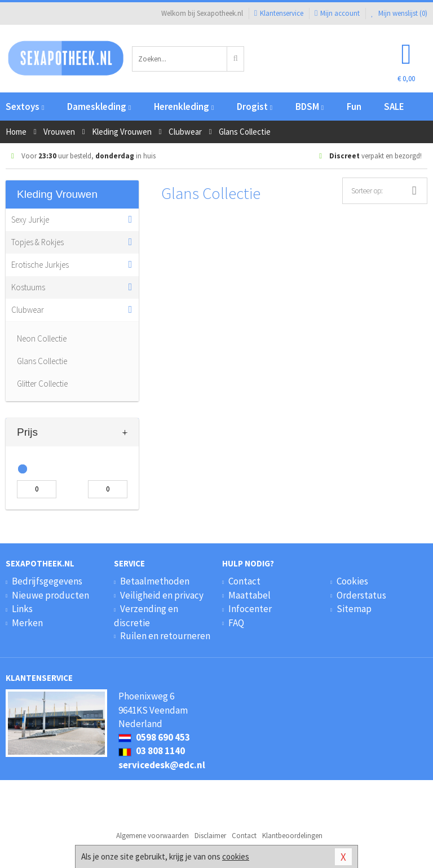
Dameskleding (99, 107)
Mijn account (337, 13)
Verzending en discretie (146, 615)
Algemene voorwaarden (153, 836)
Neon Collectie (42, 338)
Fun (354, 107)
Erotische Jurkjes (40, 265)
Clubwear (28, 310)
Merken (27, 623)
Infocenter (250, 609)
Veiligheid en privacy (162, 595)
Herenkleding (184, 107)
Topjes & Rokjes (37, 242)
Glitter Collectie (42, 384)
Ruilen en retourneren (165, 636)
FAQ (236, 623)
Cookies (352, 581)
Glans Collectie (42, 361)
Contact (244, 581)
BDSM (310, 107)
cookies (236, 856)
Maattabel (249, 595)
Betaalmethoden (155, 581)
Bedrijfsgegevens (47, 581)
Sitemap (354, 609)
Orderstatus (361, 595)
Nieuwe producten (50, 595)
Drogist (255, 107)
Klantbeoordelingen (292, 836)
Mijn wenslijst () (399, 13)
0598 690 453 (154, 737)
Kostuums (28, 287)
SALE (394, 107)
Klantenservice (279, 13)
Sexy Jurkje (30, 220)
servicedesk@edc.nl (162, 765)
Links (22, 609)
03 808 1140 (152, 751)
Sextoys (25, 107)
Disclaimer (210, 836)
